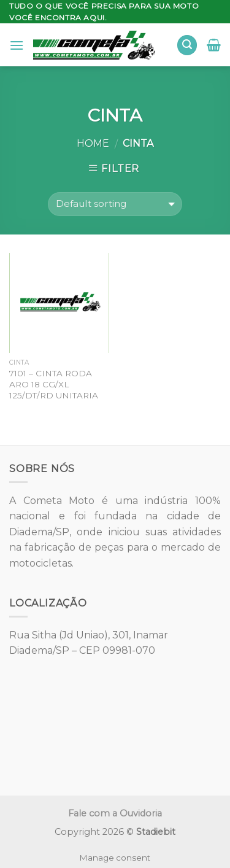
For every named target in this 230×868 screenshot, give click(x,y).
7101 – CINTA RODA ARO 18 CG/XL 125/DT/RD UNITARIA (54, 384)
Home (93, 143)
